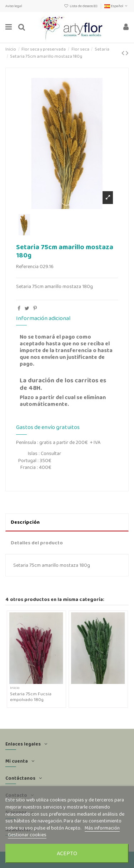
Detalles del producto (37, 543)
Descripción (25, 522)
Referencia (27, 266)
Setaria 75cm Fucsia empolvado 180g (31, 697)
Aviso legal (14, 6)
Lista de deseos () (81, 6)
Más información (102, 828)
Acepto (67, 853)
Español (117, 6)
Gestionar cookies (27, 835)
